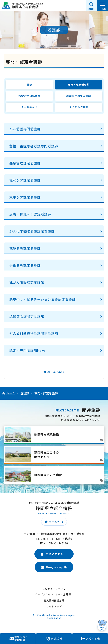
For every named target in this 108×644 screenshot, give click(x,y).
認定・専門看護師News (27, 350)
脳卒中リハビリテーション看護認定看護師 (42, 299)
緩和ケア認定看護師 (25, 180)
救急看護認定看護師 (25, 248)
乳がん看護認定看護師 (27, 282)
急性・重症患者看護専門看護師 (34, 146)
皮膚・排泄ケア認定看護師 (30, 214)
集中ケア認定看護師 (25, 197)
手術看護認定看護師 (25, 265)
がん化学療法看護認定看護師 (32, 231)
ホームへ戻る (56, 372)
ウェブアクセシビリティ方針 (54, 594)
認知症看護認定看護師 (27, 316)
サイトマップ (54, 606)
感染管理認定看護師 (25, 163)
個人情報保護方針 (54, 600)
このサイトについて (54, 589)
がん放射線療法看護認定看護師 (34, 333)
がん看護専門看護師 (25, 129)
